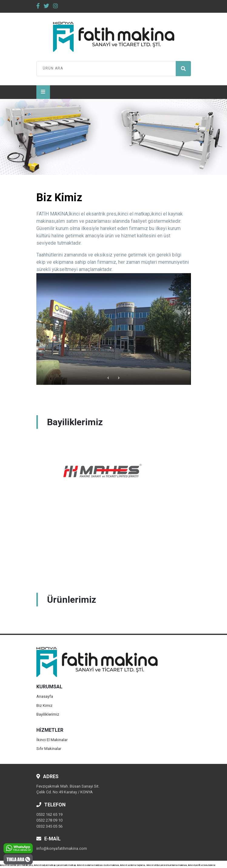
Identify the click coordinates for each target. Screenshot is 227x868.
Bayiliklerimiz (48, 714)
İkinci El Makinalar (52, 740)
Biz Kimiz (44, 705)
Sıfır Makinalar (49, 749)
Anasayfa (45, 696)
